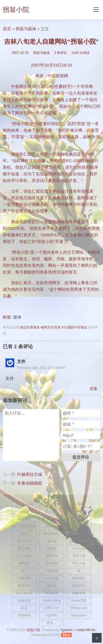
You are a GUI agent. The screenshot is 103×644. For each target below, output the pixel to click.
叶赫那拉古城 (30, 474)
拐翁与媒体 (26, 29)
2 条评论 (60, 53)
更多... (51, 623)
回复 (94, 389)
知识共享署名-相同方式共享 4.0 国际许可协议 (53, 327)
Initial (80, 630)
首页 (7, 29)
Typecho (66, 630)
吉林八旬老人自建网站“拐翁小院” (51, 42)
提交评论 (81, 457)
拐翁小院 (16, 9)
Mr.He (91, 630)
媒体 (17, 317)
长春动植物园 (30, 483)
